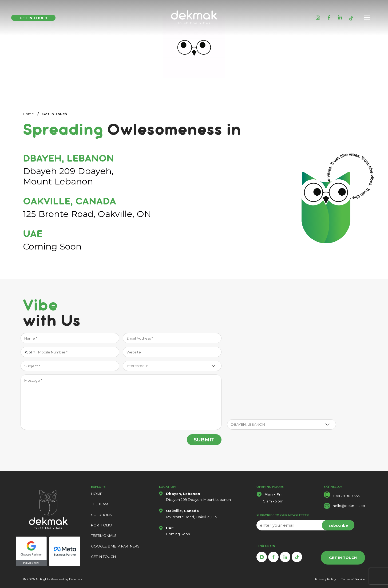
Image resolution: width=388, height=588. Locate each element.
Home (28, 114)
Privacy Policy (326, 579)
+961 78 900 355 (346, 496)
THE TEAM (100, 504)
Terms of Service (353, 579)
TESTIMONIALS (104, 535)
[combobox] (29, 352)
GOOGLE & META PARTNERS (115, 546)
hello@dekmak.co (349, 506)
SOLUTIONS (102, 515)
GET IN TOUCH (103, 557)
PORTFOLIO (102, 525)
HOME (97, 494)
